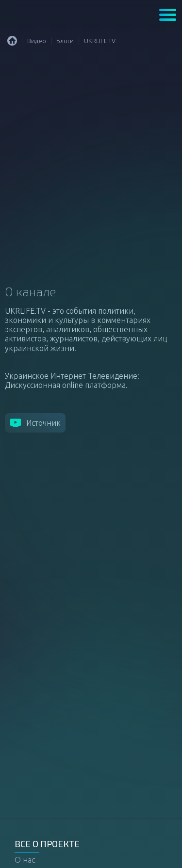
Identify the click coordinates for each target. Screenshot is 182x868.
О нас (25, 860)
